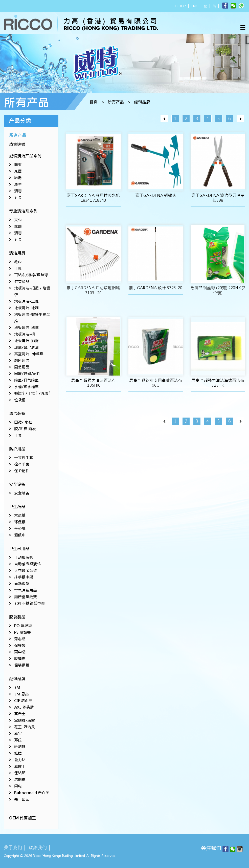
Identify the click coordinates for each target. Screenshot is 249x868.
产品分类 (20, 121)
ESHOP (180, 6)
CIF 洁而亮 (23, 701)
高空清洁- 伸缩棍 (29, 354)
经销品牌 (142, 102)
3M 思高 (21, 694)
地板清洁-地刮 (26, 308)
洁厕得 (20, 780)
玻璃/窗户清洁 (26, 347)
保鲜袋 (20, 645)
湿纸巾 (20, 535)
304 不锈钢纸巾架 (29, 603)
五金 (18, 198)
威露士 (20, 766)
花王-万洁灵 (25, 727)
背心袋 (20, 639)
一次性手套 (24, 458)
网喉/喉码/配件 (27, 374)
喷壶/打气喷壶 (26, 380)
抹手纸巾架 (24, 577)
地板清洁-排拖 (26, 341)
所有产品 (116, 102)
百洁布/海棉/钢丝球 (31, 275)
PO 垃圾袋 (23, 626)
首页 (94, 102)
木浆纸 (20, 515)
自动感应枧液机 (27, 564)
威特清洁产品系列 (25, 156)
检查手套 (22, 464)
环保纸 (20, 522)
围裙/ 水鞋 (23, 422)
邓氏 (18, 740)
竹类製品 (22, 282)
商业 (18, 165)
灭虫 (18, 220)
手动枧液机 (24, 557)
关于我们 (13, 848)
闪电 (18, 786)
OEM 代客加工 (22, 818)
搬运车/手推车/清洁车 (33, 393)
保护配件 (22, 471)
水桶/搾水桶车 (26, 387)
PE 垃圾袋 (22, 632)
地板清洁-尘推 (26, 301)
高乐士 (20, 714)
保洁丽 (20, 773)
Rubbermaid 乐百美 (32, 793)
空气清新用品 (26, 590)
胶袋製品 (17, 617)
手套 (18, 435)
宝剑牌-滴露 (25, 720)
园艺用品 (22, 367)
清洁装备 (17, 414)
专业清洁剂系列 (23, 211)
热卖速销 (17, 144)
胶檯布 (20, 659)
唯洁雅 (20, 747)
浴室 (18, 184)
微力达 (20, 760)
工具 (18, 268)
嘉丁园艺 (22, 799)
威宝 (18, 733)
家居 (18, 171)
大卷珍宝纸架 (26, 571)
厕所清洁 (22, 360)
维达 (18, 753)
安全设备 (17, 484)
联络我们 (38, 848)
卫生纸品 (17, 507)
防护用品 (17, 449)
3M (17, 687)
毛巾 (18, 262)
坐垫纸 (20, 529)
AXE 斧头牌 (24, 707)
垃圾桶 (20, 400)
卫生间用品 (19, 549)
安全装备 (22, 493)
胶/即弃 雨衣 (25, 429)
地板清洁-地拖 (26, 328)
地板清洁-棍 (25, 334)
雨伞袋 (20, 652)
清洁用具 (17, 253)
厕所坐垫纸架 (26, 597)
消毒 (18, 191)
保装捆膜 (22, 665)
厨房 (18, 178)
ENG (195, 6)
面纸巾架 (22, 584)
